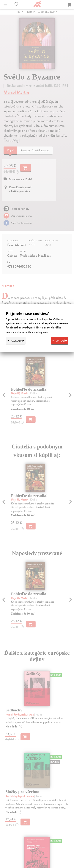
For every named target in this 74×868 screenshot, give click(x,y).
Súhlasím (60, 341)
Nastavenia (16, 341)
